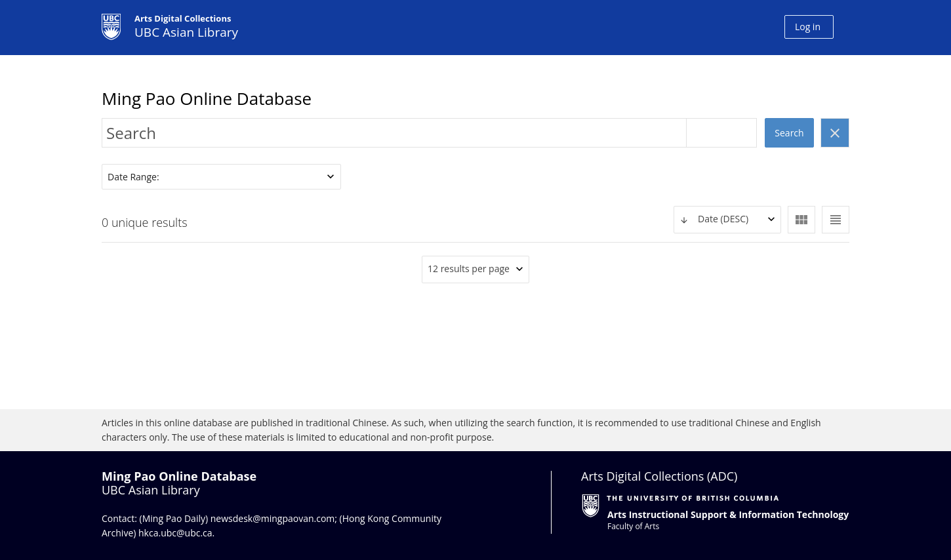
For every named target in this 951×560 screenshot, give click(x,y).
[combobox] (727, 220)
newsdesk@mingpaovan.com (273, 518)
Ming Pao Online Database (207, 98)
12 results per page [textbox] (469, 269)
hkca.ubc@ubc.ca (175, 533)
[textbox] (727, 219)
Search (789, 133)
